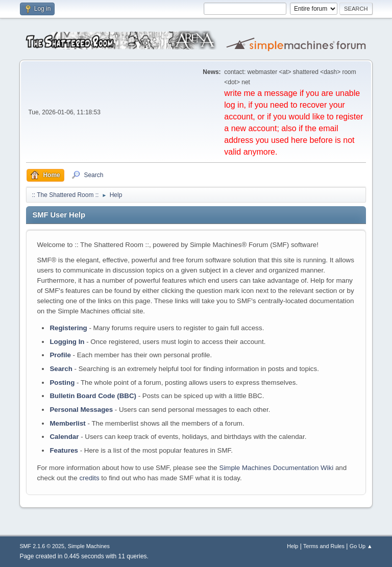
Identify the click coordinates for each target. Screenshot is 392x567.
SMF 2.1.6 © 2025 (42, 546)
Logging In (67, 342)
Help (292, 546)
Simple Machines (89, 546)
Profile (60, 355)
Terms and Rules (324, 546)
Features (64, 450)
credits (89, 478)
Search (61, 369)
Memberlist (67, 423)
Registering (68, 328)
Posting (62, 383)
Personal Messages (81, 410)
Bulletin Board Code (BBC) (93, 396)
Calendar (64, 437)
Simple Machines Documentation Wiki (277, 468)
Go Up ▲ (361, 546)
